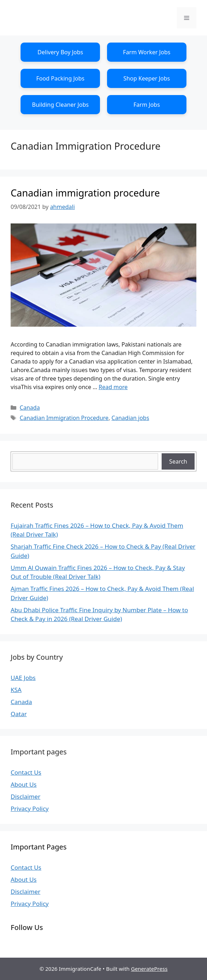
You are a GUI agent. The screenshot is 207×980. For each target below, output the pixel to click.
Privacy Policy (30, 809)
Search (178, 461)
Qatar (19, 714)
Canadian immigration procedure (85, 193)
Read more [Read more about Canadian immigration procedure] (113, 387)
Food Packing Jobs (60, 78)
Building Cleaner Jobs (60, 105)
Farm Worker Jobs (147, 52)
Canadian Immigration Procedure (64, 418)
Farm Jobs (147, 105)
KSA (16, 690)
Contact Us (26, 772)
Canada (30, 408)
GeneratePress (149, 969)
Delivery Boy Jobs (60, 52)
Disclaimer (26, 796)
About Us (24, 784)
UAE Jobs (23, 678)
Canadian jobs (130, 418)
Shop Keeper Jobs (147, 78)
